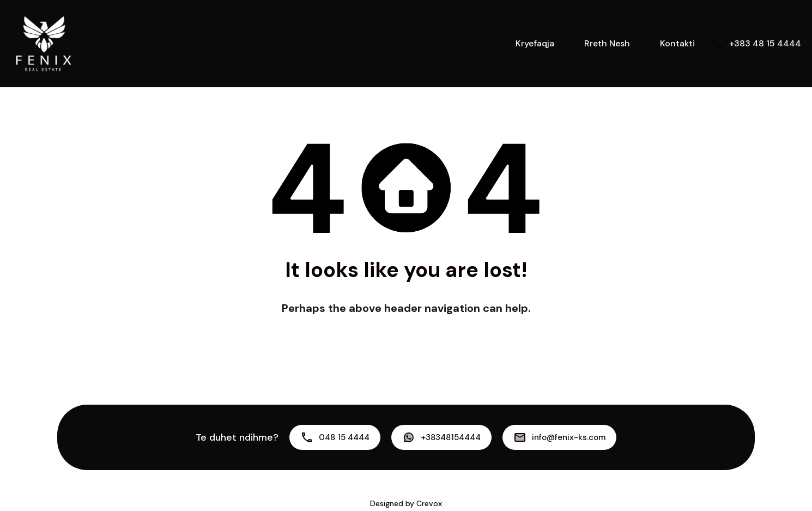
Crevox (429, 503)
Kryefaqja (535, 43)
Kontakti (677, 43)
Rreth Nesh (607, 43)
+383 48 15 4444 (765, 43)
